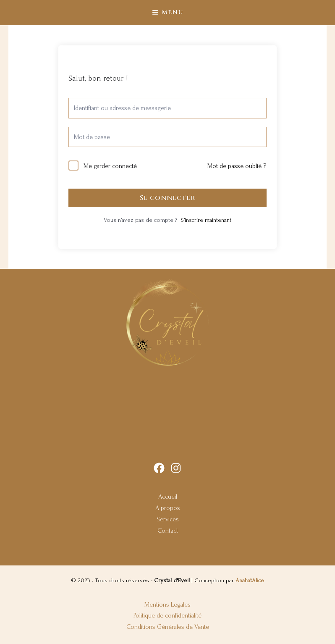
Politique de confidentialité (167, 615)
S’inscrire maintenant (206, 220)
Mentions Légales (167, 605)
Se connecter (167, 198)
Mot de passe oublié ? (237, 166)
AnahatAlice (250, 581)
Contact (168, 531)
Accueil (168, 497)
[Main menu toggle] (167, 12)
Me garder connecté (110, 166)
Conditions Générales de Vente (168, 627)
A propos (168, 508)
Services (168, 519)
